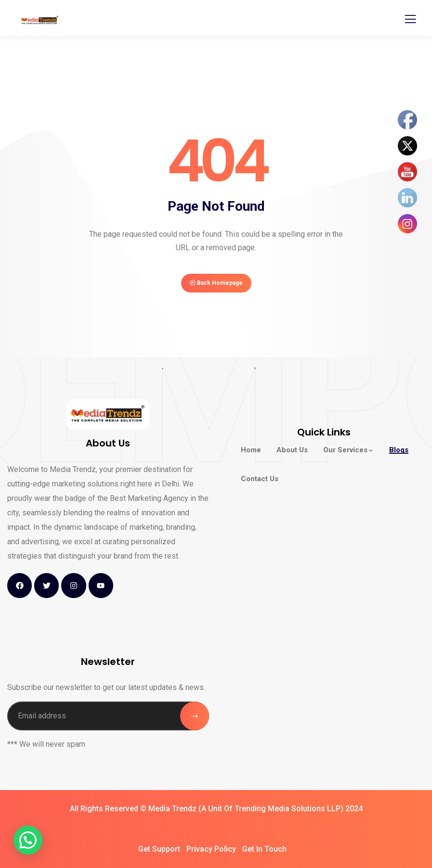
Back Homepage (216, 283)
